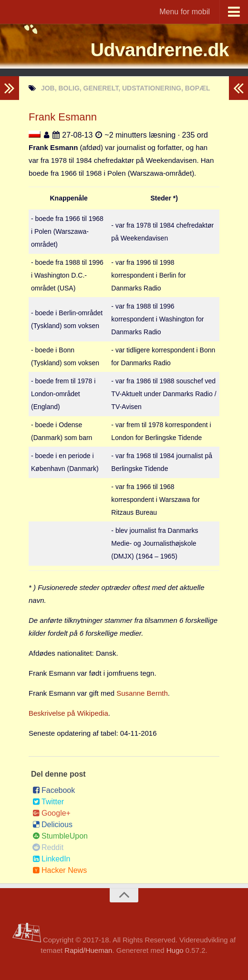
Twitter (48, 802)
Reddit (48, 847)
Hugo (175, 950)
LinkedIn (52, 859)
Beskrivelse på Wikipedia (68, 713)
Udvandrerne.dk (154, 50)
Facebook (54, 790)
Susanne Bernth (142, 693)
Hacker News (60, 870)
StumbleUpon (60, 836)
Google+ (52, 813)
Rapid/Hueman (88, 950)
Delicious (52, 825)
